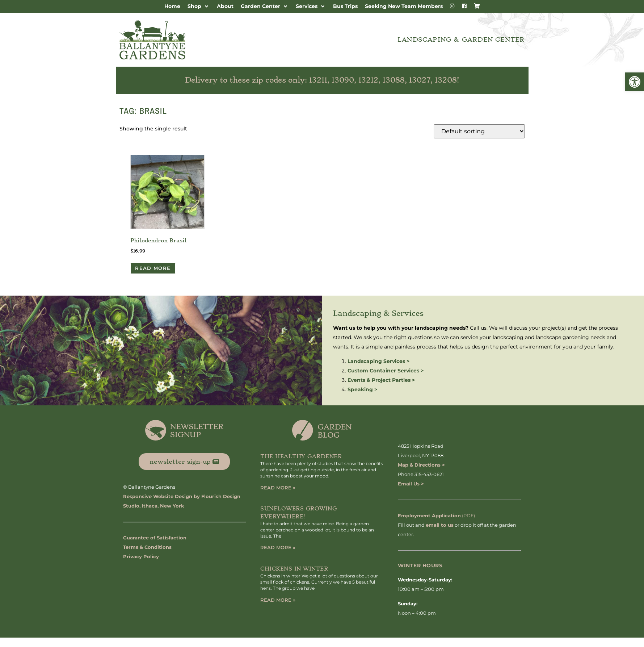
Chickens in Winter (294, 569)
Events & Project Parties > (381, 380)
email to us (440, 525)
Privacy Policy (141, 556)
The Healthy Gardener (301, 456)
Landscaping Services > (378, 361)
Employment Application (429, 515)
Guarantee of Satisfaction (155, 538)
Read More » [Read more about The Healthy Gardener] (278, 488)
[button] (635, 82)
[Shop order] (479, 131)
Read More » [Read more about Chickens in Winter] (278, 600)
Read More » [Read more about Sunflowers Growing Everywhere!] (278, 547)
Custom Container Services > (386, 371)
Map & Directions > (421, 465)
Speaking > (362, 389)
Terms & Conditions (147, 547)
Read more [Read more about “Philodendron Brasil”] (153, 268)
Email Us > (411, 484)
